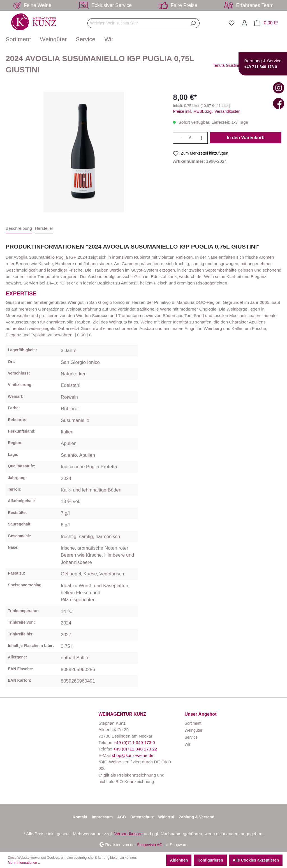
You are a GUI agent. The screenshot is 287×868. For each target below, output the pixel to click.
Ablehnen (179, 860)
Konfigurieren (210, 860)
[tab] (19, 229)
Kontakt (80, 817)
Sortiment (193, 723)
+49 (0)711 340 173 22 (135, 749)
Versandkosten (128, 834)
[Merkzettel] (232, 23)
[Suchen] (193, 23)
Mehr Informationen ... (24, 863)
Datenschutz (142, 817)
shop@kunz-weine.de (133, 755)
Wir (187, 744)
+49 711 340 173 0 (261, 67)
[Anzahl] (190, 138)
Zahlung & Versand (197, 817)
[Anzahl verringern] (179, 138)
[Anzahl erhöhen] (202, 138)
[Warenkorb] (266, 23)
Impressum (102, 817)
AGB (121, 817)
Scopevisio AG (150, 844)
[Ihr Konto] (244, 23)
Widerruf (166, 817)
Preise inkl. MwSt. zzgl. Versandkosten (207, 111)
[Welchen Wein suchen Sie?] (137, 23)
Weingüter (193, 730)
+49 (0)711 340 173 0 (134, 742)
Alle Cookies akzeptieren (256, 860)
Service (191, 737)
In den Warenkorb (246, 138)
